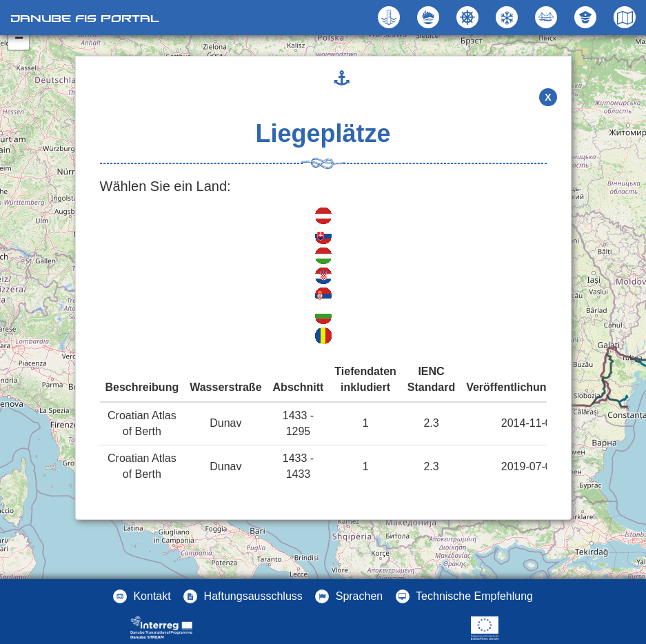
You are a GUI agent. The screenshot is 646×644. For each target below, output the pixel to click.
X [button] (548, 97)
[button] (548, 17)
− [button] (19, 39)
